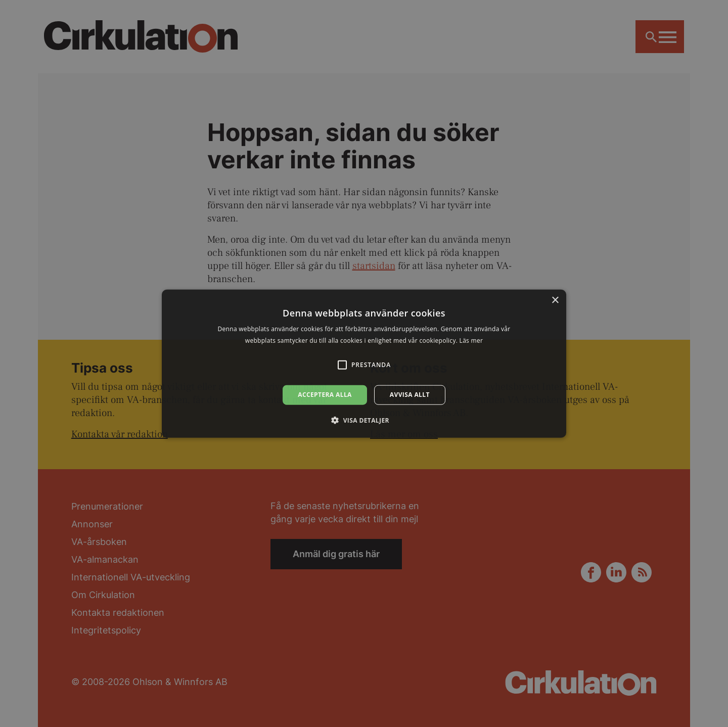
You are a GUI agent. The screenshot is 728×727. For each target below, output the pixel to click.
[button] (364, 420)
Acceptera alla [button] (325, 395)
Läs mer (471, 340)
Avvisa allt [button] (410, 395)
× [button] (555, 301)
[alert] (364, 363)
